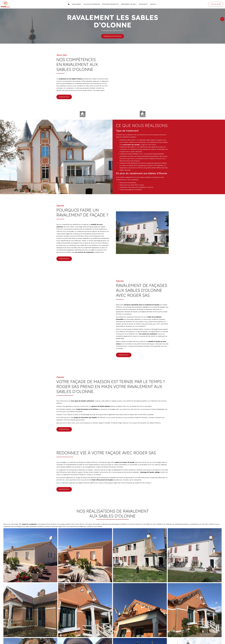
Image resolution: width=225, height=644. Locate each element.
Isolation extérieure (92, 4)
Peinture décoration (110, 4)
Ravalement (77, 4)
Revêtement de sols (129, 4)
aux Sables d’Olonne (146, 180)
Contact (153, 4)
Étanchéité (143, 4)
